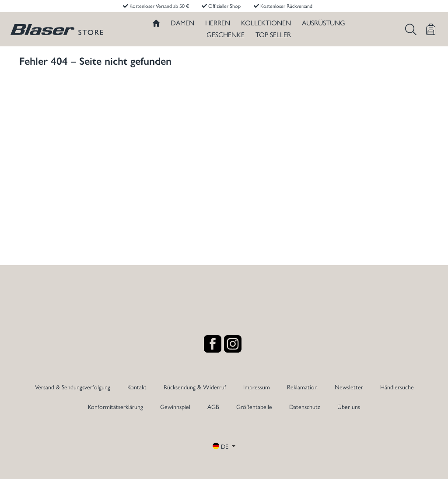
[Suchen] (411, 29)
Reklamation (302, 387)
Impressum (257, 387)
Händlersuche (397, 387)
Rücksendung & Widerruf (195, 387)
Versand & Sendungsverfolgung (73, 387)
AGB (213, 406)
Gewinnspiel (175, 406)
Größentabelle (254, 406)
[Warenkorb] (431, 29)
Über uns (349, 406)
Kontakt (137, 387)
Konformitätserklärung (115, 406)
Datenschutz (305, 406)
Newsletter (349, 387)
